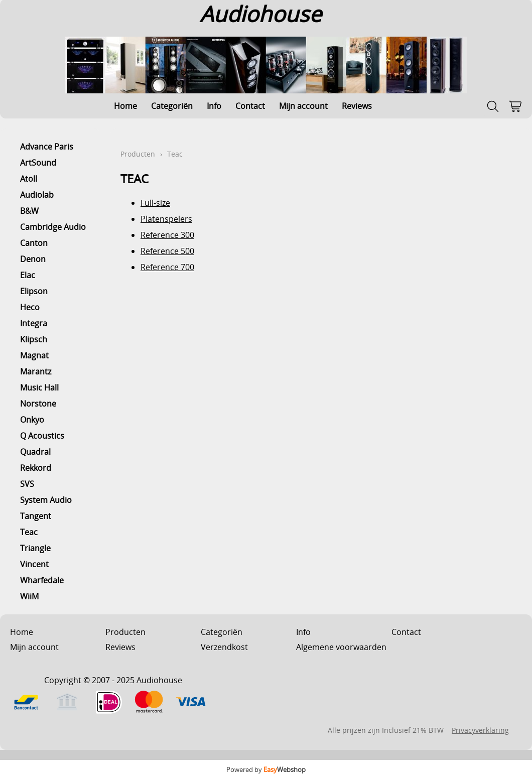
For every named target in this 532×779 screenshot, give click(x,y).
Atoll (29, 179)
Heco (30, 307)
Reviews (357, 106)
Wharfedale (42, 580)
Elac (28, 275)
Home (125, 106)
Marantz (36, 371)
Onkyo (32, 420)
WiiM (29, 596)
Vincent (34, 564)
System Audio (46, 500)
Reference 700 (167, 267)
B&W (29, 211)
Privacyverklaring (480, 730)
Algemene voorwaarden (341, 647)
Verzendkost (224, 647)
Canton (34, 243)
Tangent (36, 516)
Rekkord (36, 468)
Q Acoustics (42, 436)
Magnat (34, 355)
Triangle (35, 548)
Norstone (38, 404)
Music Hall (39, 387)
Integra (34, 323)
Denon (33, 259)
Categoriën (172, 106)
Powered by (266, 769)
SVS (27, 484)
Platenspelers (166, 219)
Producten (138, 154)
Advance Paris (47, 147)
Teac (29, 532)
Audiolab (37, 195)
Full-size (155, 203)
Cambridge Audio (53, 227)
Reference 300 (167, 235)
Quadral (35, 452)
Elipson (34, 291)
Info (214, 106)
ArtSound (38, 163)
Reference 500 (167, 251)
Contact (250, 106)
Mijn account (303, 106)
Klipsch (34, 339)
